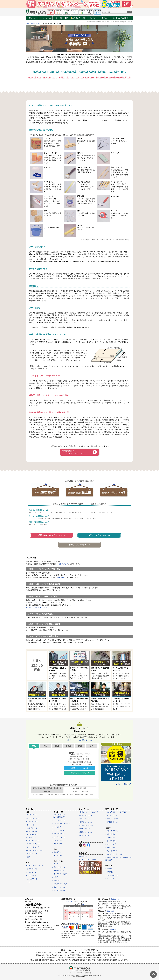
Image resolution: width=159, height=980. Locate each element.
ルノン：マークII (89, 513)
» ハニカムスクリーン (33, 844)
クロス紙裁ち (114, 71)
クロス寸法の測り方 (69, 71)
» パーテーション (58, 830)
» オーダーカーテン (32, 815)
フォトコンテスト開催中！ (121, 18)
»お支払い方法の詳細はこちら (37, 608)
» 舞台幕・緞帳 (57, 844)
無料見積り (61, 578)
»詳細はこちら (110, 911)
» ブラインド (30, 825)
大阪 (80, 746)
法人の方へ (93, 18)
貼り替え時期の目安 (41, 71)
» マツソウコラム (111, 815)
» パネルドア (57, 827)
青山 (45, 746)
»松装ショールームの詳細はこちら (79, 740)
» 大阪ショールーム (85, 829)
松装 (28, 24)
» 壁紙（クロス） (58, 840)
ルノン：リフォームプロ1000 (40, 519)
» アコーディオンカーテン (61, 824)
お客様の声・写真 (78, 18)
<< (73, 904)
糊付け (124, 71)
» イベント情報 (84, 835)
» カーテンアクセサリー (34, 818)
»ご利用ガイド (63, 564)
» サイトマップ (110, 844)
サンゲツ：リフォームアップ (63, 519)
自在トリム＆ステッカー (38, 525)
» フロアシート (31, 875)
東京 (34, 746)
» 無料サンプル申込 (112, 831)
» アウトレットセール (60, 891)
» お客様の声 (83, 856)
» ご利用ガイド (110, 838)
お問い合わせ (73, 452)
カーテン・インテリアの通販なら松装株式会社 (79, 973)
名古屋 (68, 746)
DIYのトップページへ (97, 535)
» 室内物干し (57, 852)
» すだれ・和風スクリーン (35, 850)
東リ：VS (33, 513)
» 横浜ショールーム (85, 822)
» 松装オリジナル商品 (60, 884)
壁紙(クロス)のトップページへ (50, 535)
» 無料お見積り (110, 834)
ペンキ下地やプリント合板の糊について (42, 77)
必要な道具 (55, 71)
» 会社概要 (109, 869)
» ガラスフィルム (32, 854)
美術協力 (104, 18)
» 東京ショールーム (85, 815)
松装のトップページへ (78, 545)
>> (83, 904)
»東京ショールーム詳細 (80, 768)
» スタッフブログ (111, 851)
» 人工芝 (55, 877)
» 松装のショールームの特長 (88, 812)
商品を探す (32, 18)
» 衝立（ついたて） (59, 834)
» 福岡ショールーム (85, 832)
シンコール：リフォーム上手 (86, 519)
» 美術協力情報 (110, 848)
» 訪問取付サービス (112, 822)
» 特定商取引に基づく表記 (114, 854)
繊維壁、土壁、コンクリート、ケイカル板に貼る (76, 77)
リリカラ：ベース (75, 513)
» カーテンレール (32, 821)
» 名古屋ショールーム (86, 825)
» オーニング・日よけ (60, 874)
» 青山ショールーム (85, 819)
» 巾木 (28, 882)
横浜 (57, 746)
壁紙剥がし (102, 71)
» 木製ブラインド (32, 828)
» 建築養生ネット (58, 870)
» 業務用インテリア (59, 887)
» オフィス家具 (57, 855)
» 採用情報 (109, 872)
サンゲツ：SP (61, 513)
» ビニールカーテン (59, 820)
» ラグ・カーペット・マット (35, 865)
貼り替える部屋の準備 (87, 71)
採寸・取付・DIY (61, 18)
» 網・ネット (57, 864)
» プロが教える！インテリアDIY (116, 812)
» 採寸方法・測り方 (112, 819)
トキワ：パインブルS (46, 513)
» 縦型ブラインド (32, 832)
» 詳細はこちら (74, 923)
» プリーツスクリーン (33, 840)
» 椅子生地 (56, 881)
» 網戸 (28, 857)
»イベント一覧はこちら (123, 784)
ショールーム (45, 18)
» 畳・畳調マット (32, 879)
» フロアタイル (31, 872)
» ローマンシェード (32, 847)
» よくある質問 (110, 841)
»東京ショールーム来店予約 (80, 773)
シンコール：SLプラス (106, 513)
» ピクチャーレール (59, 837)
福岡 (91, 746)
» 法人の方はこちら (112, 879)
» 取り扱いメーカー (112, 875)
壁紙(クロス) (35, 24)
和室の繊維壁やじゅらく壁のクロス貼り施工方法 (113, 77)
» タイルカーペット (32, 869)
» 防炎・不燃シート (59, 867)
